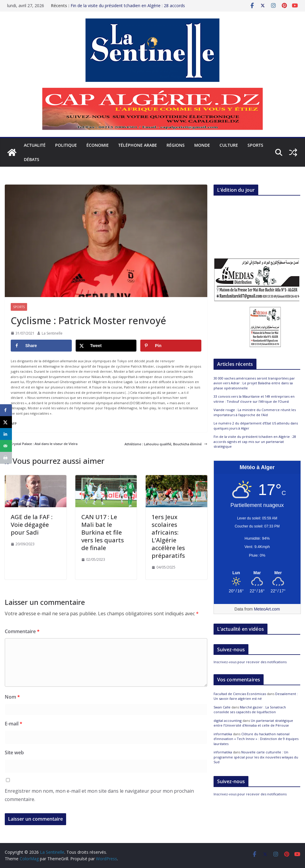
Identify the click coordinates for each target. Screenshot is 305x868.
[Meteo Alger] (257, 573)
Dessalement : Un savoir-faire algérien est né (256, 696)
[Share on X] (106, 346)
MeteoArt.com (267, 609)
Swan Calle (222, 707)
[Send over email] (6, 446)
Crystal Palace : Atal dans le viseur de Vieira (41, 444)
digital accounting (228, 721)
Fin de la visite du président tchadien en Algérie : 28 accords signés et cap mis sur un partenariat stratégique (128, 7)
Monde (202, 145)
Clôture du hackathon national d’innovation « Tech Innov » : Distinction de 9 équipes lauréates (256, 739)
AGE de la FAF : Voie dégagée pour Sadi (32, 525)
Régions (176, 145)
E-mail (14, 724)
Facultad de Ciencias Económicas (240, 694)
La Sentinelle (52, 333)
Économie (98, 145)
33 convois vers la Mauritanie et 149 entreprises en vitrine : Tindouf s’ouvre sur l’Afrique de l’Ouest (254, 399)
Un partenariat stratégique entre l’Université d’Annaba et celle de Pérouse (253, 723)
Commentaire (22, 631)
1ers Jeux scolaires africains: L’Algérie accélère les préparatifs (168, 536)
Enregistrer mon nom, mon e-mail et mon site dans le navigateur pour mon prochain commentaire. (99, 795)
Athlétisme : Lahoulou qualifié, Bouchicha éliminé (166, 444)
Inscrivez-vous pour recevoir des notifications (250, 662)
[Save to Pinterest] (171, 346)
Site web (14, 753)
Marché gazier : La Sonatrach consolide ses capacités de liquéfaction (250, 710)
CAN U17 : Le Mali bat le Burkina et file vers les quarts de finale (103, 532)
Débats (32, 159)
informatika (223, 734)
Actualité (35, 145)
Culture (229, 145)
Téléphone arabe (138, 145)
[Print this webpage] (6, 458)
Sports (255, 145)
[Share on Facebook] (41, 346)
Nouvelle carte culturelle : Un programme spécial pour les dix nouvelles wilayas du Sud (256, 757)
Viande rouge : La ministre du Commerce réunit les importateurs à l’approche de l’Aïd (255, 412)
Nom (12, 697)
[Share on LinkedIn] (6, 434)
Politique (66, 145)
